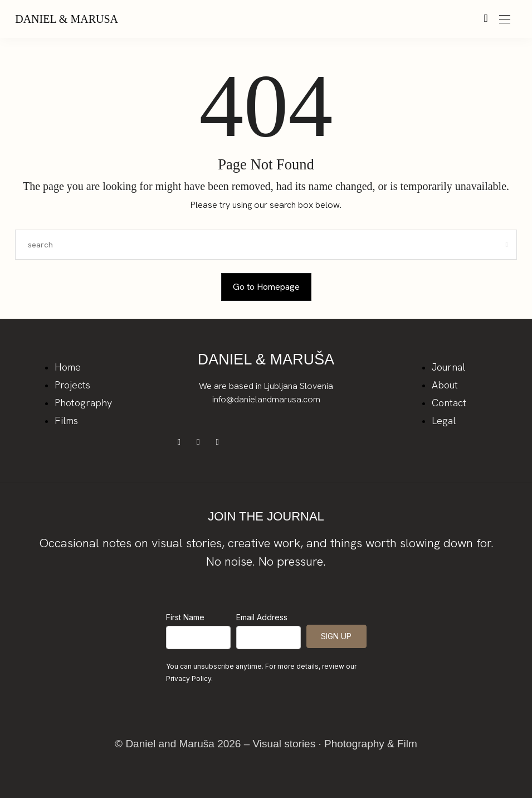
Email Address (262, 617)
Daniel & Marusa (67, 19)
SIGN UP (336, 636)
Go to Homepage (266, 287)
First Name (185, 617)
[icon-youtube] (220, 442)
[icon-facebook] (183, 442)
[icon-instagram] (202, 442)
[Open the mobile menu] (505, 20)
